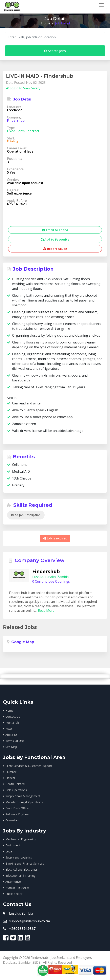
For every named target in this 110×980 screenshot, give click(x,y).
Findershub (16, 120)
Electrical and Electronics (21, 870)
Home (46, 23)
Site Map (11, 747)
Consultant (13, 820)
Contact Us (13, 717)
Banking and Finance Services (25, 863)
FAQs (9, 729)
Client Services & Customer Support (29, 766)
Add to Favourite (55, 239)
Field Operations (16, 790)
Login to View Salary (23, 88)
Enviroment (13, 845)
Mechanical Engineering (21, 839)
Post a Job (12, 723)
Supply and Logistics (19, 857)
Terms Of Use (15, 741)
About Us (12, 735)
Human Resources (17, 888)
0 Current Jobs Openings (51, 581)
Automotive (13, 882)
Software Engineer (17, 814)
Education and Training (20, 876)
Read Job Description (26, 515)
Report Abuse (55, 249)
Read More (46, 610)
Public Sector (14, 894)
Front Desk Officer (18, 808)
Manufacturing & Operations (24, 802)
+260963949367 (22, 929)
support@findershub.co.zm (29, 921)
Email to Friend (55, 230)
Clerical (10, 778)
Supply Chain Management (23, 796)
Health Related (15, 784)
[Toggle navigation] (101, 5)
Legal (9, 851)
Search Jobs (55, 51)
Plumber (11, 772)
